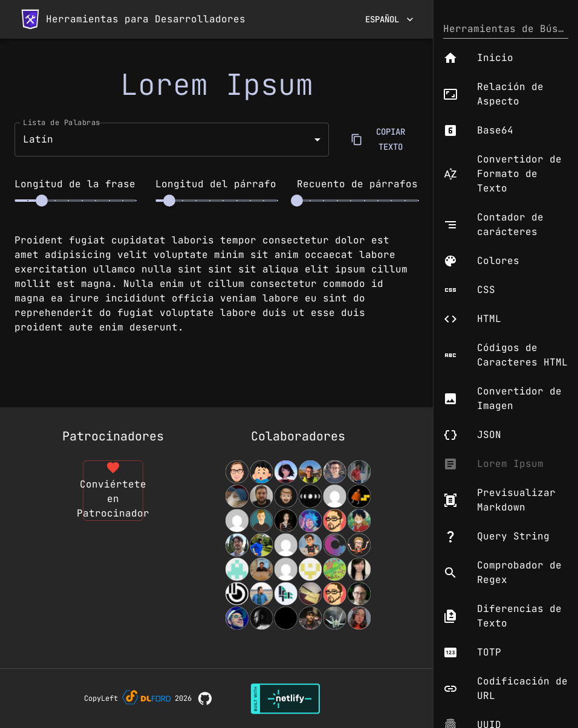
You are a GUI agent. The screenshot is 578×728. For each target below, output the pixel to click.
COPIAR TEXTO (383, 139)
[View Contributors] (298, 545)
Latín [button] (38, 139)
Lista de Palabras (62, 122)
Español (389, 20)
